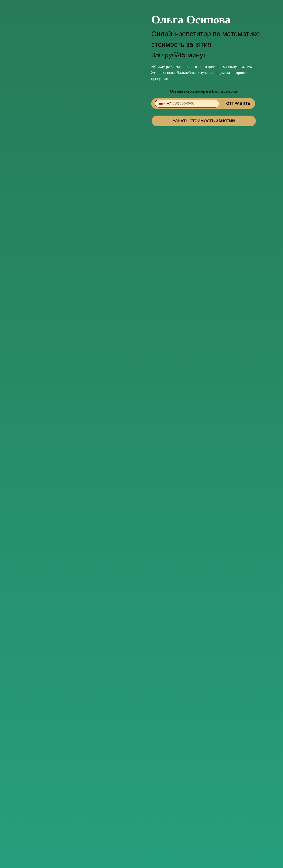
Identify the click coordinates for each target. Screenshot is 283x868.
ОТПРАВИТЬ (238, 103)
